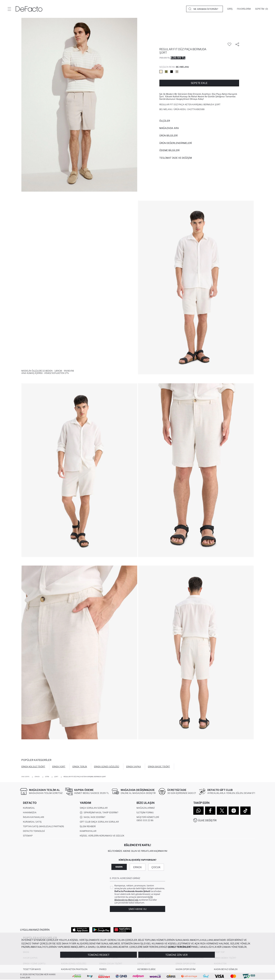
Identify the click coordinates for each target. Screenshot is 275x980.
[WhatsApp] (198, 811)
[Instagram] (234, 811)
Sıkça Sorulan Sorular (94, 808)
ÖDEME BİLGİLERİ (169, 150)
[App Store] (80, 930)
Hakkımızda (30, 813)
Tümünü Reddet (99, 955)
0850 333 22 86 (145, 820)
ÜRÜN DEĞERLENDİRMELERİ (176, 143)
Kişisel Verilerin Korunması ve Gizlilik (102, 836)
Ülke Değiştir (207, 820)
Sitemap (28, 836)
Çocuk (156, 867)
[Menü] (9, 9)
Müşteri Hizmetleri (148, 817)
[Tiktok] (245, 811)
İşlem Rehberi (88, 827)
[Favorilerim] (244, 9)
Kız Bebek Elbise (146, 970)
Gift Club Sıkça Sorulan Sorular (99, 822)
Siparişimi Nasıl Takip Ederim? (99, 813)
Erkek (138, 867)
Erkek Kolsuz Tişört (33, 767)
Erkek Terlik (80, 767)
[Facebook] (210, 811)
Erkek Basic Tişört (159, 767)
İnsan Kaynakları (33, 817)
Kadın (119, 867)
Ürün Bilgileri (168, 136)
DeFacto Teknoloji (34, 831)
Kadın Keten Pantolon (74, 970)
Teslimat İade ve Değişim (176, 158)
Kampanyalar (88, 831)
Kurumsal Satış (32, 822)
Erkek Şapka (134, 767)
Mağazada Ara (169, 128)
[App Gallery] (123, 930)
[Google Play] (101, 930)
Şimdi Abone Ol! (138, 909)
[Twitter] (222, 811)
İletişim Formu (145, 813)
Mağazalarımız (146, 808)
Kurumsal (29, 808)
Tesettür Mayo (32, 970)
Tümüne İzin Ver (176, 955)
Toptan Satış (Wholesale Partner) (43, 827)
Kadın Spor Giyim (186, 970)
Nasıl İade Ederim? (92, 817)
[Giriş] (230, 9)
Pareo (103, 970)
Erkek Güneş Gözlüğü (107, 767)
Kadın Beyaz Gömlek (226, 970)
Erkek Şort (59, 767)
